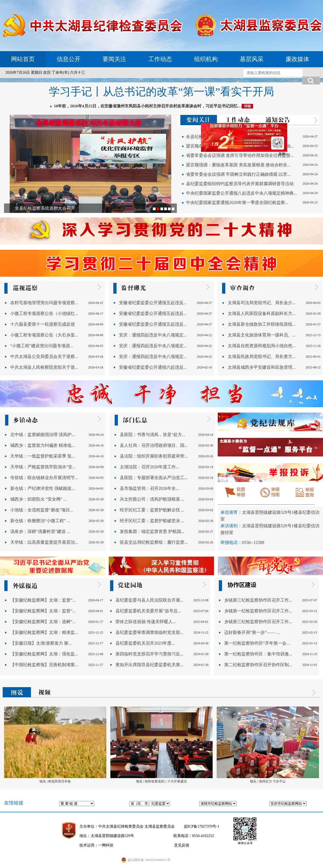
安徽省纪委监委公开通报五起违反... (153, 303)
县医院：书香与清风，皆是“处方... (152, 435)
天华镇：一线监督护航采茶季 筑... (43, 456)
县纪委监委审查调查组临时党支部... (149, 632)
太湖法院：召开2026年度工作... (149, 467)
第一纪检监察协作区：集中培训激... (258, 654)
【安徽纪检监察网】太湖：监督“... (43, 600)
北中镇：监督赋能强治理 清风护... (43, 435)
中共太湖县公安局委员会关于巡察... (44, 356)
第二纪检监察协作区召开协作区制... (258, 665)
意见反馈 (182, 845)
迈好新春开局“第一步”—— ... (252, 632)
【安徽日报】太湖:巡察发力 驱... (41, 643)
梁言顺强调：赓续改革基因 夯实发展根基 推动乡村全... (238, 165)
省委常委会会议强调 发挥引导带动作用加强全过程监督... (240, 155)
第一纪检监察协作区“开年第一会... (257, 643)
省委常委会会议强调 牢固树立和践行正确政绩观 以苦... (238, 174)
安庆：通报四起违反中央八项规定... (153, 335)
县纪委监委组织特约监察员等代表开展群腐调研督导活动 (240, 184)
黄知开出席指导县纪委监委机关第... (149, 665)
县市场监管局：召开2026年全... (149, 488)
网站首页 (23, 59)
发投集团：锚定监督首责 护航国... (152, 531)
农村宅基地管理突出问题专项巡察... (44, 303)
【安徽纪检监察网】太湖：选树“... (43, 622)
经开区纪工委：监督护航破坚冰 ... (152, 521)
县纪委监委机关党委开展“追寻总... (148, 611)
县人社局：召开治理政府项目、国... (154, 445)
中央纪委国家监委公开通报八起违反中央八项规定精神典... (241, 193)
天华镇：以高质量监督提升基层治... (44, 542)
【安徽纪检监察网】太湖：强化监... (44, 654)
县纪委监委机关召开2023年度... (145, 643)
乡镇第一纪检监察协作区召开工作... (258, 611)
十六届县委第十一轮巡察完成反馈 (43, 324)
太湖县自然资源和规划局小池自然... (262, 346)
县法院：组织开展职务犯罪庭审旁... (154, 456)
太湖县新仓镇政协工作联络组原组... (262, 324)
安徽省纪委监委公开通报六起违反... (153, 367)
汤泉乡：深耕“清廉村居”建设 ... (40, 531)
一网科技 (106, 845)
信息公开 (69, 59)
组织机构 (206, 59)
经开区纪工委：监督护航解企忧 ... (152, 510)
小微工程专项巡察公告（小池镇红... (44, 313)
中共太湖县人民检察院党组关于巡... (44, 367)
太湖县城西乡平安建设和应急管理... (262, 367)
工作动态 (160, 59)
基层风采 (252, 59)
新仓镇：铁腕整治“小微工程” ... (40, 521)
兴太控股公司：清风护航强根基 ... (152, 499)
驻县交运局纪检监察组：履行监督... (154, 542)
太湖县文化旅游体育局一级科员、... (262, 335)
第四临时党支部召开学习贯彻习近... (149, 654)
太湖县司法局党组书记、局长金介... (262, 303)
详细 (247, 106)
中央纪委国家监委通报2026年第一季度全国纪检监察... (237, 203)
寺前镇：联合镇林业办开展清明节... (44, 478)
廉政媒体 (297, 59)
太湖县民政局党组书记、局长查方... (262, 356)
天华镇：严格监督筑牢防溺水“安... (43, 467)
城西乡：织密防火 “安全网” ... (38, 499)
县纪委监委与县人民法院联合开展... (149, 600)
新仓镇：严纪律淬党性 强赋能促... (43, 488)
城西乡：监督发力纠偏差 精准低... (43, 445)
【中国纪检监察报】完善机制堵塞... (44, 665)
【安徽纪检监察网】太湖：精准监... (44, 632)
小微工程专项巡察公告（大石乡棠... (44, 335)
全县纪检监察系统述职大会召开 (45, 208)
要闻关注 (114, 59)
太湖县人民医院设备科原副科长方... (262, 313)
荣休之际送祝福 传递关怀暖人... (146, 622)
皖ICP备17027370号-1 (202, 826)
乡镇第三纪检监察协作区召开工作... (258, 600)
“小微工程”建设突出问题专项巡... (42, 346)
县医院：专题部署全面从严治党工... (154, 478)
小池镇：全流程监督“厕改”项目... (42, 510)
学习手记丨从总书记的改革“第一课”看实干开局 (161, 92)
